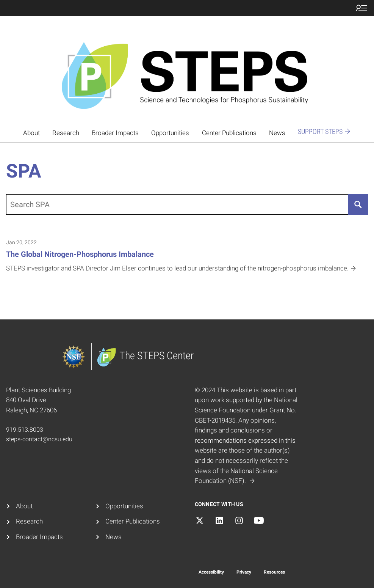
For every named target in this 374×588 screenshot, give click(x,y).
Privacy (244, 572)
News (277, 133)
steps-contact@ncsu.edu (39, 439)
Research (66, 133)
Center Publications (229, 133)
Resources (274, 572)
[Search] (358, 204)
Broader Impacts (115, 133)
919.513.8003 (25, 430)
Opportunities (170, 133)
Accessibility (211, 572)
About (31, 133)
